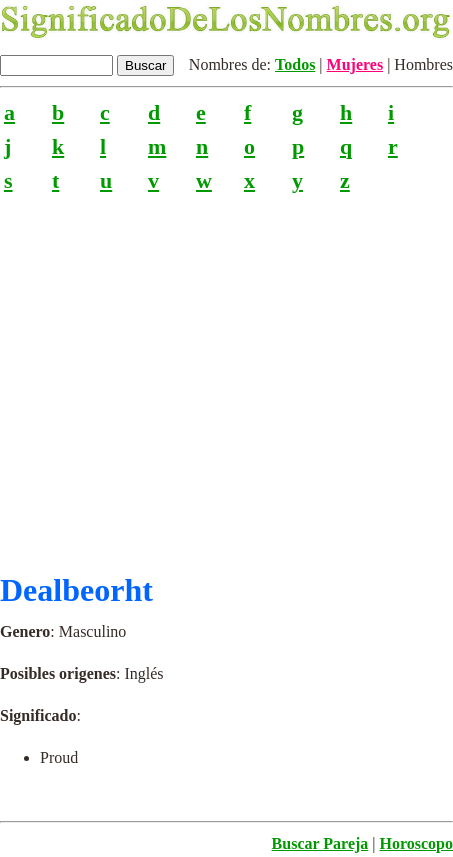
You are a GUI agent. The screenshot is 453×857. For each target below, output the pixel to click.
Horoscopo (416, 843)
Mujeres (355, 64)
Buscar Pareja (320, 843)
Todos (295, 64)
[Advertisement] (226, 374)
